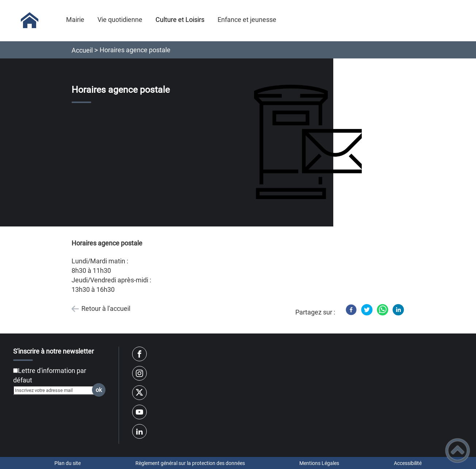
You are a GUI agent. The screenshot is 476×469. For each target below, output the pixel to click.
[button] (458, 451)
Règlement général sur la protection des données (190, 463)
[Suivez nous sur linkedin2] (139, 431)
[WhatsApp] (383, 310)
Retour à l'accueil (106, 308)
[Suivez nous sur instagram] (139, 373)
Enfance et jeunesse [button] (247, 20)
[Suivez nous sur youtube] (139, 412)
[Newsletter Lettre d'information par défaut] (16, 371)
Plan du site (68, 463)
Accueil (82, 50)
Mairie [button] (75, 20)
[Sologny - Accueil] (30, 20)
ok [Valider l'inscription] (99, 390)
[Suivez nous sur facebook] (139, 354)
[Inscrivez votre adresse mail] (56, 390)
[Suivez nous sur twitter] (139, 393)
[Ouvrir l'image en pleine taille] (311, 142)
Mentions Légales (319, 463)
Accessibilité (408, 463)
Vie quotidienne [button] (120, 20)
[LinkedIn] (398, 310)
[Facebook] (351, 310)
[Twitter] (367, 310)
